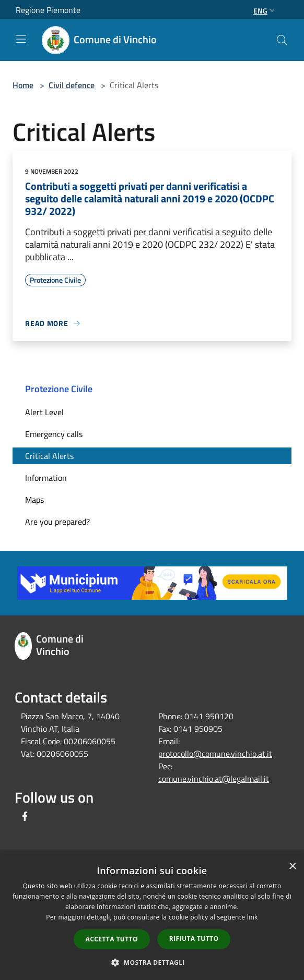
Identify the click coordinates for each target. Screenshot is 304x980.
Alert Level (44, 412)
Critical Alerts (49, 456)
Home (23, 85)
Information (46, 478)
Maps (34, 500)
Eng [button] (265, 11)
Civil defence (72, 85)
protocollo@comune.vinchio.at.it (215, 754)
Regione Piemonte (48, 10)
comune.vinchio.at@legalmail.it (214, 779)
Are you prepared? (57, 522)
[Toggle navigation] (21, 39)
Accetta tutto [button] (112, 939)
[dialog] (152, 918)
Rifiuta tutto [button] (194, 939)
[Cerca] (282, 40)
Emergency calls (54, 434)
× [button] (292, 867)
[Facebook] (25, 817)
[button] (152, 962)
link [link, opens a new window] (253, 917)
